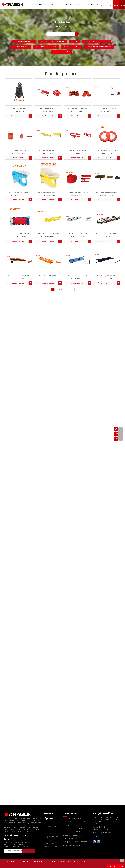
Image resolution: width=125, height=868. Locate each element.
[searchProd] (60, 34)
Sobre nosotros (50, 827)
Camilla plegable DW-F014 (107, 276)
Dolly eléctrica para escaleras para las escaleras (20, 829)
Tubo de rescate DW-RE (48, 150)
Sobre (41, 4)
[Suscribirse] (29, 848)
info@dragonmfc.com (101, 829)
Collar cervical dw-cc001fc (48, 192)
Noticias (79, 4)
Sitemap (59, 862)
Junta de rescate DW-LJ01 (77, 108)
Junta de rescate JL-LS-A (107, 150)
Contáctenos (49, 843)
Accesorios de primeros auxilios (52, 41)
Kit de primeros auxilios (24, 41)
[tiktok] (103, 841)
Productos (53, 4)
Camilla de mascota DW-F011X (18, 108)
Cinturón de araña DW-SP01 (107, 108)
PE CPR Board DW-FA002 (18, 150)
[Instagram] (99, 841)
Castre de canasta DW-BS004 (77, 234)
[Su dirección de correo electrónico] (16, 848)
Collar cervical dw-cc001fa (18, 192)
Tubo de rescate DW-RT (77, 150)
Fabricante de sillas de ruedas (97, 41)
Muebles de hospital (71, 47)
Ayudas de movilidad (20, 47)
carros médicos (20, 824)
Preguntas (67, 4)
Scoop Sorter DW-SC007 (48, 276)
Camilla (75, 41)
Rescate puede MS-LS (48, 108)
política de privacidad (53, 847)
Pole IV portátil (35, 827)
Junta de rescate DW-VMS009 (18, 234)
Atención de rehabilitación (46, 47)
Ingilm (82, 862)
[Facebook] (95, 841)
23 (70, 289)
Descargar (92, 4)
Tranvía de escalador (62, 52)
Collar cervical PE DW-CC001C (77, 192)
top (122, 861)
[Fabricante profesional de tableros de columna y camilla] (6, 813)
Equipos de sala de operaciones (99, 47)
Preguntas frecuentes (52, 837)
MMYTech (77, 862)
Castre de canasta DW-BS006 (18, 276)
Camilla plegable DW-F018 (77, 276)
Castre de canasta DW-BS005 (107, 234)
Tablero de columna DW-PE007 (48, 234)
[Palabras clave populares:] (77, 34)
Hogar (32, 4)
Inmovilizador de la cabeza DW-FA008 (107, 193)
